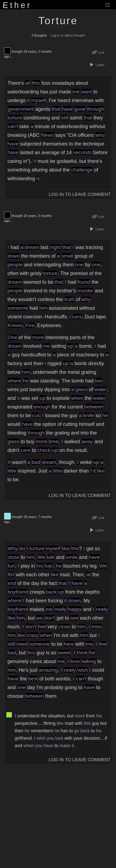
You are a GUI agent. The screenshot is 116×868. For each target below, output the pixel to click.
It (35, 161)
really (60, 609)
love (75, 661)
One (12, 337)
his (40, 566)
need (22, 644)
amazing (48, 670)
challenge (82, 170)
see (75, 618)
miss (97, 627)
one (79, 265)
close (13, 557)
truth (69, 299)
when (77, 398)
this (36, 83)
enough (42, 407)
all (28, 83)
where (14, 381)
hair (49, 566)
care (25, 450)
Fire (30, 325)
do (22, 548)
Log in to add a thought (68, 35)
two (99, 381)
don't (50, 618)
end (12, 583)
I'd (93, 471)
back (51, 592)
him (43, 308)
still (65, 118)
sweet (64, 653)
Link (100, 52)
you (50, 738)
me (76, 92)
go (77, 731)
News (47, 135)
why (86, 299)
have (67, 109)
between (94, 407)
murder (85, 291)
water (101, 389)
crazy (33, 635)
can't (13, 126)
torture (15, 118)
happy (75, 609)
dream (32, 247)
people (15, 265)
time (54, 441)
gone (80, 109)
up (70, 346)
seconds (82, 152)
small (67, 256)
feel (42, 627)
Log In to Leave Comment (80, 194)
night (55, 247)
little (12, 471)
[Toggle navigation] (108, 5)
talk (51, 557)
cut (36, 415)
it (28, 100)
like (101, 471)
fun (11, 566)
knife (89, 415)
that (56, 109)
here (69, 644)
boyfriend (18, 592)
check (44, 450)
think (82, 653)
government (21, 109)
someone (18, 308)
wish (83, 670)
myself (38, 100)
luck (59, 738)
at (89, 574)
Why (13, 548)
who (100, 135)
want (87, 92)
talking (89, 661)
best (33, 679)
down (14, 256)
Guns (76, 317)
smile (72, 557)
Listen (97, 65)
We (41, 557)
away (87, 441)
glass (82, 389)
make (65, 746)
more (38, 337)
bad (36, 462)
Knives (15, 325)
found (84, 282)
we (40, 618)
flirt (11, 574)
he (26, 381)
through (96, 109)
